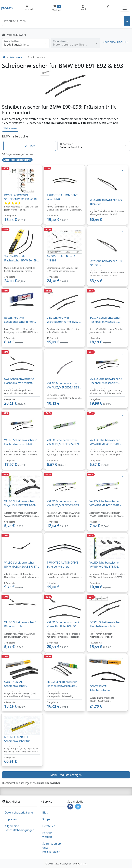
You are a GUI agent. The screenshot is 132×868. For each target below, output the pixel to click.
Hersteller (49, 826)
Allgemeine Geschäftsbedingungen (19, 828)
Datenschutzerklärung (19, 813)
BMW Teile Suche (15, 136)
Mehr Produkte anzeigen (66, 775)
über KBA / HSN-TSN (116, 42)
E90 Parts (81, 864)
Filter (30, 146)
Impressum (12, 819)
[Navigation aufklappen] (125, 8)
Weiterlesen (10, 128)
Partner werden (47, 835)
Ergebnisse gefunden (19, 154)
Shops (46, 819)
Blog (45, 813)
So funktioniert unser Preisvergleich (52, 848)
